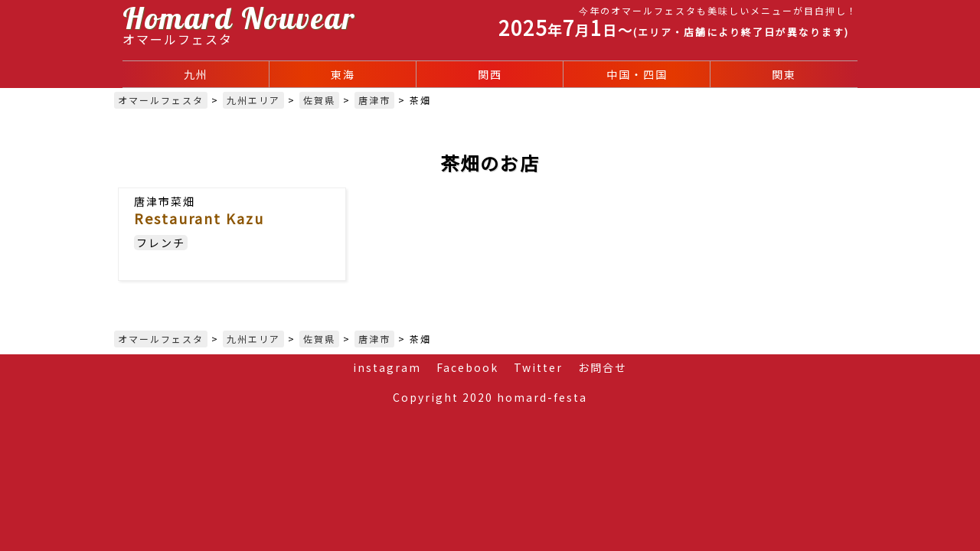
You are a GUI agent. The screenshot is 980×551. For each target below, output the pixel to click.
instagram (387, 367)
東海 (343, 74)
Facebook (467, 367)
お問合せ (603, 367)
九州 (196, 74)
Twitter (538, 367)
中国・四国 (637, 74)
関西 (490, 74)
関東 (784, 74)
